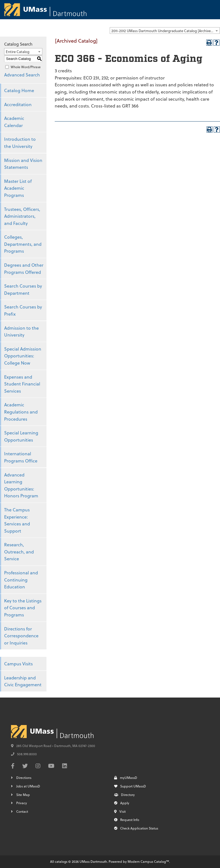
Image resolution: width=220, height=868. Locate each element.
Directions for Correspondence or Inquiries (21, 636)
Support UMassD (130, 786)
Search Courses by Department (23, 289)
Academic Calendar (14, 122)
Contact (22, 811)
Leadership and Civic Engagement (23, 681)
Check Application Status (136, 828)
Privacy (22, 803)
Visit (120, 811)
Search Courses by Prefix (23, 310)
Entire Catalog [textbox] (18, 52)
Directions (24, 778)
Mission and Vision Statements (23, 164)
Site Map (23, 795)
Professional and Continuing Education (21, 580)
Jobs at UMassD (28, 786)
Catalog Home (19, 90)
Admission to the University (21, 331)
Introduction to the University (20, 143)
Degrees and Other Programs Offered (24, 268)
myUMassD (126, 778)
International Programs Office (21, 457)
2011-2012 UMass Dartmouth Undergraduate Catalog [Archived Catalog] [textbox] (165, 31)
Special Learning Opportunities (21, 436)
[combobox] (165, 31)
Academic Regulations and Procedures (21, 412)
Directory (124, 795)
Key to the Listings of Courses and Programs (23, 608)
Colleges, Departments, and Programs (23, 244)
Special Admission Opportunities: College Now (23, 356)
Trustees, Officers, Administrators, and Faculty (22, 216)
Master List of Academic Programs (18, 188)
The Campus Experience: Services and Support (17, 520)
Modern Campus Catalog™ (148, 861)
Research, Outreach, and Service (19, 552)
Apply (122, 803)
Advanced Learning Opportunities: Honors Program (21, 485)
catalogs (61, 861)
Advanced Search (22, 75)
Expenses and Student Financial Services (22, 384)
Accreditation (18, 104)
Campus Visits (18, 664)
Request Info (127, 820)
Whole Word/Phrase (26, 67)
